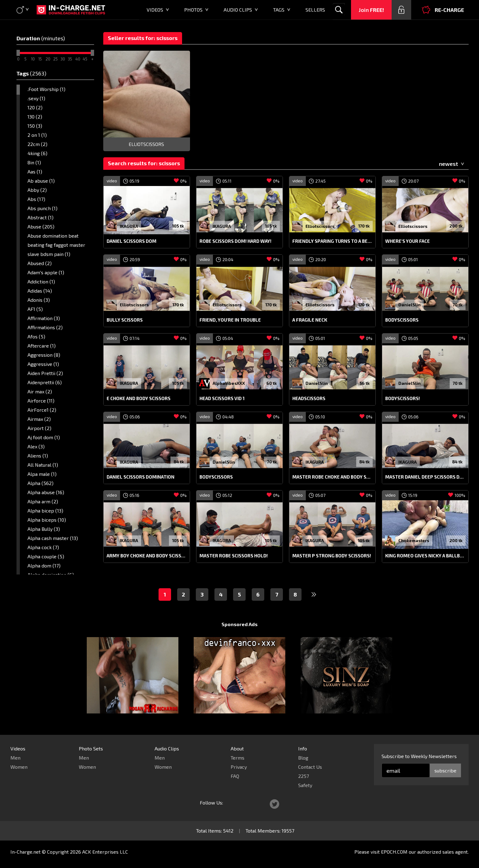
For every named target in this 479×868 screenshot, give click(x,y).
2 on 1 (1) (37, 135)
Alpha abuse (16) (46, 492)
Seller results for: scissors (143, 38)
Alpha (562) (40, 483)
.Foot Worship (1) (46, 89)
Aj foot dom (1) (44, 437)
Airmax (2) (39, 419)
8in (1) (34, 162)
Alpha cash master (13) (53, 538)
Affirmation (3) (44, 318)
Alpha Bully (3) (44, 529)
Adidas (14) (40, 291)
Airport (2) (39, 428)
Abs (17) (36, 199)
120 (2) (35, 107)
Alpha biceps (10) (47, 520)
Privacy (239, 767)
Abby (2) (37, 190)
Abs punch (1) (42, 208)
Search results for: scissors (144, 163)
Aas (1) (35, 171)
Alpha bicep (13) (45, 511)
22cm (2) (37, 144)
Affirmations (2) (45, 327)
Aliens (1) (38, 456)
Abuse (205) (41, 226)
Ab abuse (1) (41, 181)
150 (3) (35, 126)
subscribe (445, 770)
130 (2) (35, 117)
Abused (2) (40, 263)
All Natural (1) (43, 465)
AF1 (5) (35, 309)
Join (371, 10)
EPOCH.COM (394, 852)
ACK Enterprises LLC (105, 852)
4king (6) (37, 153)
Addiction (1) (41, 281)
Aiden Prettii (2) (45, 373)
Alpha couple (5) (46, 556)
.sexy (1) (36, 98)
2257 (303, 776)
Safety (305, 785)
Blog (303, 758)
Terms (238, 758)
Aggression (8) (44, 355)
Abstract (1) (40, 217)
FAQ (235, 776)
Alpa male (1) (42, 474)
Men (15, 758)
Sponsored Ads (239, 624)
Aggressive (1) (43, 364)
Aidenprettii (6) (45, 382)
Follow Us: (211, 802)
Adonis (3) (39, 300)
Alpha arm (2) (43, 501)
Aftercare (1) (42, 346)
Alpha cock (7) (43, 547)
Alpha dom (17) (44, 565)
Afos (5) (36, 336)
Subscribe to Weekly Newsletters (419, 756)
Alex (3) (36, 446)
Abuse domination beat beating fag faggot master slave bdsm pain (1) (56, 245)
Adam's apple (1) (46, 272)
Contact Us (310, 767)
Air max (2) (40, 391)
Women (19, 767)
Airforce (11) (41, 401)
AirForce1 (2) (42, 410)
